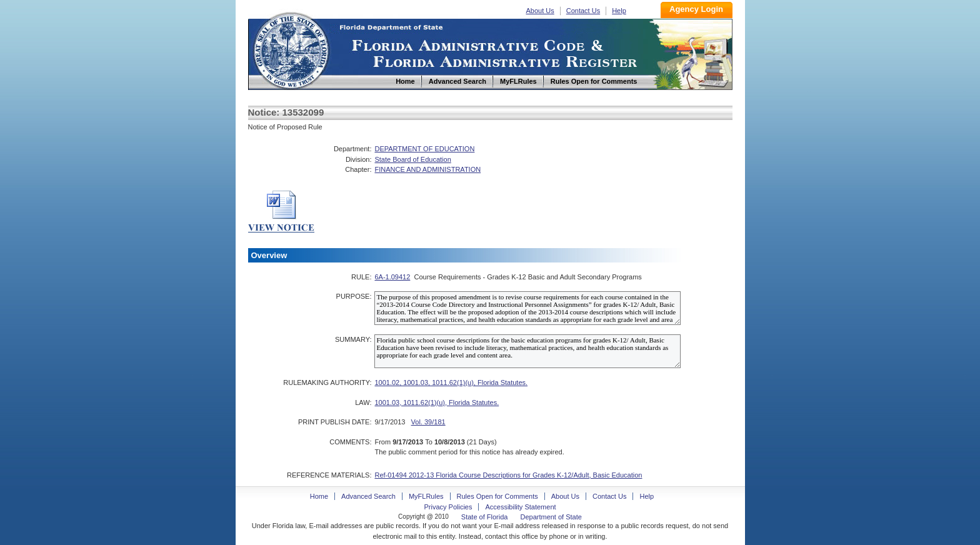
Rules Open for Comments (497, 496)
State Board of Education (412, 159)
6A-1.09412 (392, 277)
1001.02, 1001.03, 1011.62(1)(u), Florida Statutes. (451, 382)
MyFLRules (426, 496)
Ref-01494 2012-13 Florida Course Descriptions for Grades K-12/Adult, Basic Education (508, 475)
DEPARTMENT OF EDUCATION (424, 149)
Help (619, 11)
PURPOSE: (354, 296)
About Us (540, 11)
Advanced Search (368, 496)
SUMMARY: (353, 339)
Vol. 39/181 (428, 422)
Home (291, 49)
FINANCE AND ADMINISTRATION (427, 169)
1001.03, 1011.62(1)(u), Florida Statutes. (437, 402)
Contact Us (583, 11)
